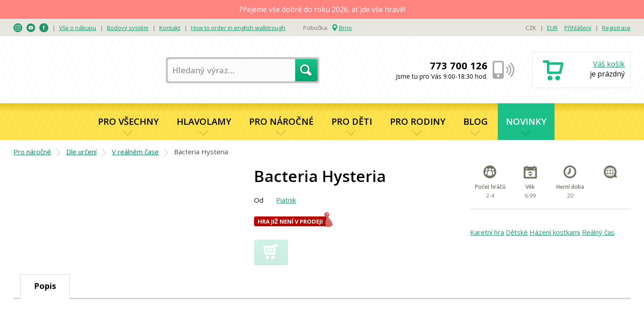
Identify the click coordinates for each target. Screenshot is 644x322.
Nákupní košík (581, 71)
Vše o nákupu (78, 28)
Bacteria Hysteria (201, 152)
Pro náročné (281, 121)
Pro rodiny (418, 121)
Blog (476, 121)
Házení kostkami (555, 232)
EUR (552, 28)
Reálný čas (598, 232)
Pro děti (352, 121)
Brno (345, 28)
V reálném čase (135, 152)
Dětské (517, 232)
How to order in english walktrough (238, 28)
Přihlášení (578, 28)
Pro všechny (128, 121)
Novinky (526, 121)
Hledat (306, 70)
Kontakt (170, 28)
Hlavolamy (204, 121)
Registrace (616, 28)
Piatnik (286, 200)
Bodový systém (128, 28)
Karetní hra (487, 232)
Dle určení (81, 152)
